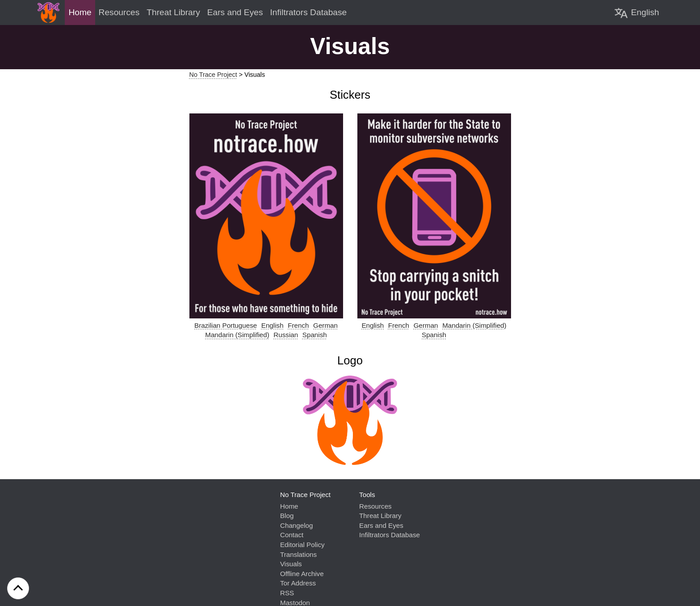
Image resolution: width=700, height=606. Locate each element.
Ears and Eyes (381, 525)
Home (289, 506)
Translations (298, 554)
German (325, 325)
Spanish (315, 335)
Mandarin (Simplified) (237, 335)
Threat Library (380, 516)
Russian (286, 335)
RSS (287, 593)
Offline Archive (302, 574)
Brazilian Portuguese (226, 325)
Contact (292, 535)
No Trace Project (213, 75)
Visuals (291, 564)
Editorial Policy (302, 545)
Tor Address (298, 583)
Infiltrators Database (390, 535)
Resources (375, 506)
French (298, 325)
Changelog (296, 525)
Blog (287, 516)
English (272, 325)
